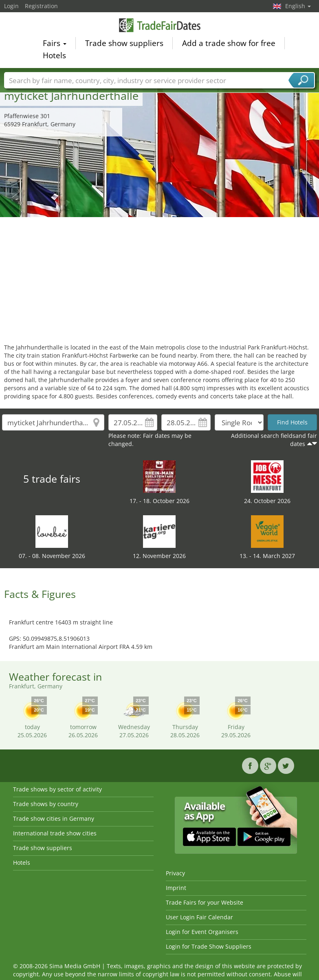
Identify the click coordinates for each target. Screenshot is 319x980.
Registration (41, 6)
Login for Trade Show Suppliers (209, 946)
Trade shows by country (46, 804)
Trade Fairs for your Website (205, 902)
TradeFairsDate (160, 26)
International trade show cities (55, 833)
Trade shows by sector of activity (57, 789)
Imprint (176, 888)
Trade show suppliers (124, 44)
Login (11, 6)
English (298, 6)
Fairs (55, 44)
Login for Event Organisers (202, 932)
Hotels (54, 57)
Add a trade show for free (229, 44)
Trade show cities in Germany (54, 818)
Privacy (175, 873)
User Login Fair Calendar (199, 917)
